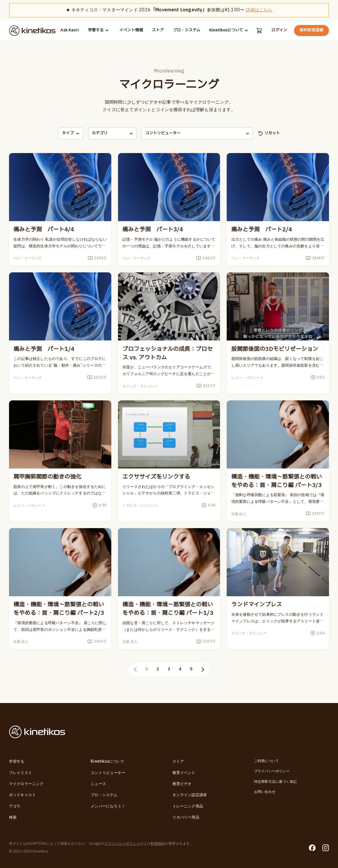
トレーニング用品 (188, 806)
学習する (99, 30)
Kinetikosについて (229, 30)
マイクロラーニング (26, 784)
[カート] (259, 30)
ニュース (98, 784)
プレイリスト (21, 773)
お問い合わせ (265, 792)
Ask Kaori (70, 30)
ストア (158, 30)
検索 (13, 817)
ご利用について (266, 761)
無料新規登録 (311, 30)
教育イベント (184, 773)
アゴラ (15, 806)
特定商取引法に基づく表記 (275, 782)
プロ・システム (186, 30)
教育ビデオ (182, 784)
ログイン (279, 30)
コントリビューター (108, 773)
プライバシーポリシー (272, 772)
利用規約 (158, 844)
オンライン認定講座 (190, 795)
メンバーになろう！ (108, 806)
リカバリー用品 (186, 817)
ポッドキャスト (22, 795)
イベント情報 (131, 30)
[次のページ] (203, 669)
